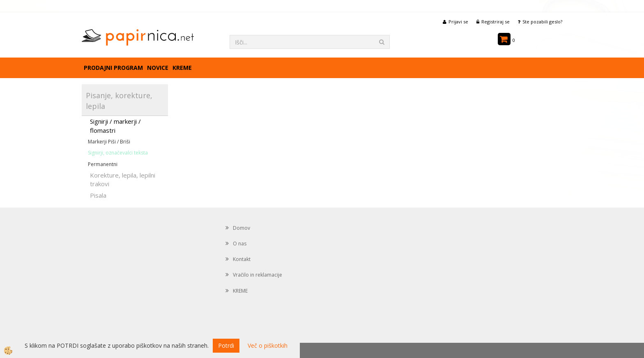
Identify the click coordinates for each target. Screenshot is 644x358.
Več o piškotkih (268, 345)
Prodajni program (113, 68)
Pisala (98, 195)
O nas (240, 244)
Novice (158, 68)
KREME (182, 68)
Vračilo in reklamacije (258, 275)
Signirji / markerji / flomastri (115, 126)
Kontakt (242, 259)
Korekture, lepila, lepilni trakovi (123, 179)
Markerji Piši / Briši (109, 142)
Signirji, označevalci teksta (118, 153)
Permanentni (103, 164)
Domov (241, 228)
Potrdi (226, 345)
